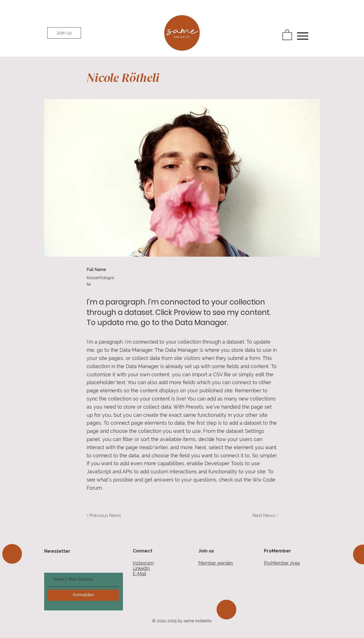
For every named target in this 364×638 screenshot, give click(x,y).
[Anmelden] (83, 595)
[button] (287, 34)
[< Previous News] (105, 516)
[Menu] (303, 36)
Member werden (216, 563)
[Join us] (64, 33)
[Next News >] (264, 516)
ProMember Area (282, 563)
